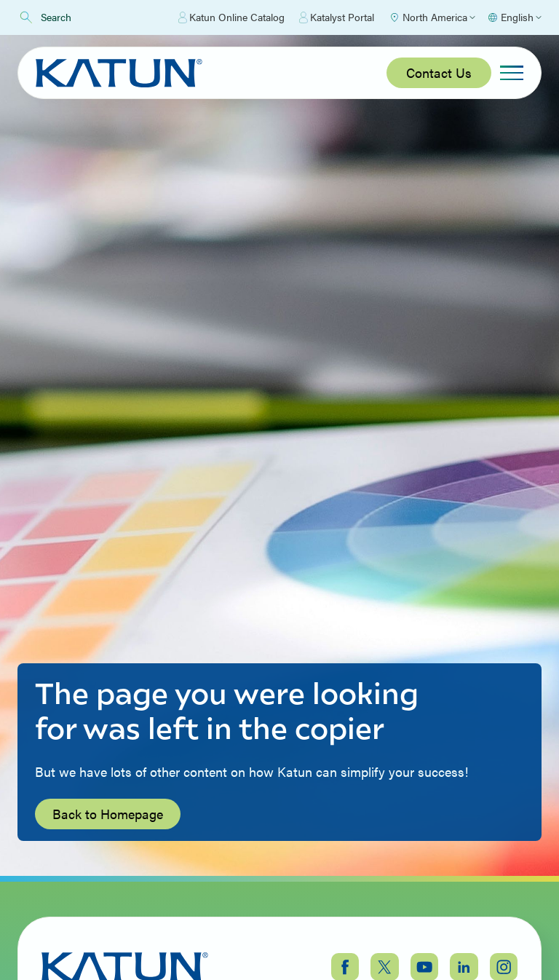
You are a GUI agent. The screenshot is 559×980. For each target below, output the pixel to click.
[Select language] (514, 17)
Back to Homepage (108, 814)
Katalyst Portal (337, 17)
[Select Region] (432, 17)
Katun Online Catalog (231, 17)
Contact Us (439, 72)
